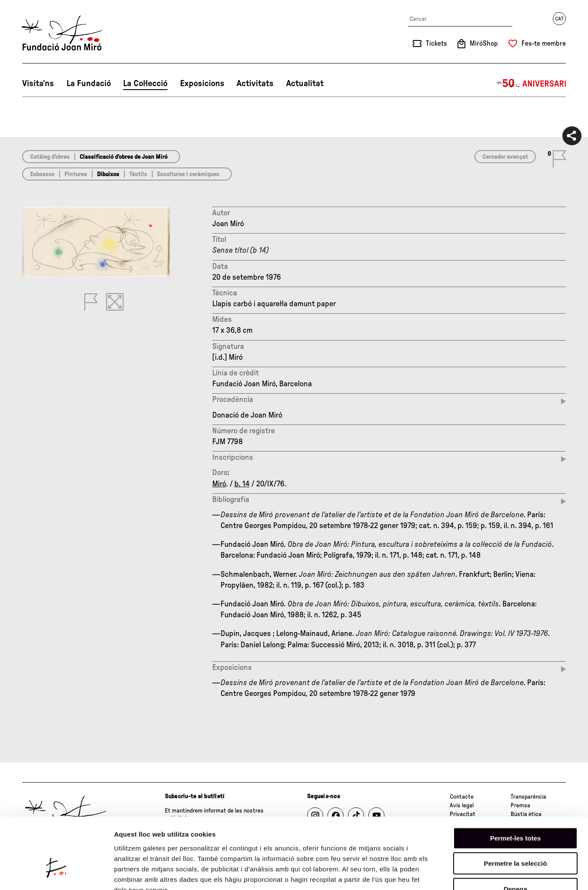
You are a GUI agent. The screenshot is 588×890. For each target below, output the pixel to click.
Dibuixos (108, 174)
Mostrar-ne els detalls (501, 873)
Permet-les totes (516, 784)
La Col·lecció (145, 84)
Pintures (76, 174)
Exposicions (202, 84)
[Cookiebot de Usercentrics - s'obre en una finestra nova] (56, 873)
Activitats (255, 84)
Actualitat (305, 84)
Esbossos (42, 174)
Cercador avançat (505, 157)
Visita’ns (38, 84)
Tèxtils (138, 174)
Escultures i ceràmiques (188, 174)
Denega (515, 835)
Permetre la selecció (515, 809)
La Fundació (89, 84)
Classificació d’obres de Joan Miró (124, 157)
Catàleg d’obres (50, 157)
